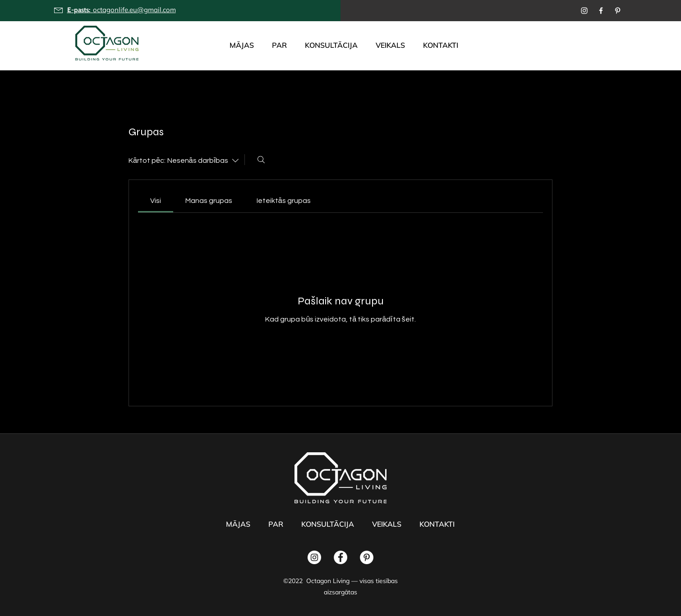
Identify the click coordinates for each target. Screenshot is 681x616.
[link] (156, 201)
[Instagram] (584, 11)
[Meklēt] (261, 160)
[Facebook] (601, 11)
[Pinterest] (618, 11)
